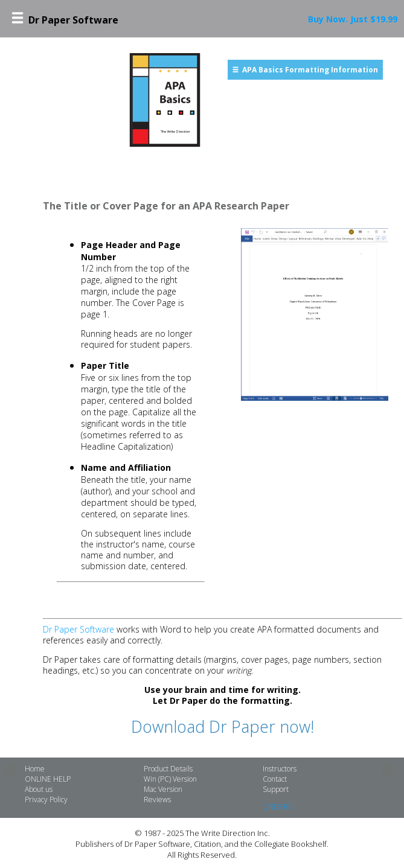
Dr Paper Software (79, 629)
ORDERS (277, 807)
